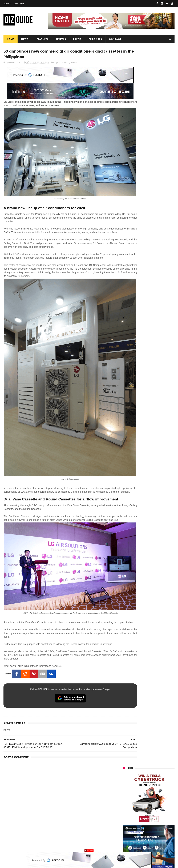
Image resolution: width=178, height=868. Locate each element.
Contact (19, 4)
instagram (127, 833)
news (74, 64)
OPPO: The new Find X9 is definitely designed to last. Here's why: (149, 178)
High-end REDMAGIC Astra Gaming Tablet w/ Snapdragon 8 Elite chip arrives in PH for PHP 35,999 (148, 301)
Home (11, 39)
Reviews (61, 39)
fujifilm (125, 807)
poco (143, 801)
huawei (126, 756)
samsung (149, 756)
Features (43, 39)
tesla (142, 846)
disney (143, 839)
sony (124, 795)
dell (158, 827)
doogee (152, 820)
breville (160, 846)
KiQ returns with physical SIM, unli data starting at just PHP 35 (157, 374)
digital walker (129, 820)
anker (147, 833)
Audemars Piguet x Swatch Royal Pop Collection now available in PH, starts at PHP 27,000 (158, 468)
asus (124, 782)
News (25, 39)
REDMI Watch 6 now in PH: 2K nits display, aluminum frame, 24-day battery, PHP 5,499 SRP (157, 450)
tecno (145, 788)
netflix (125, 814)
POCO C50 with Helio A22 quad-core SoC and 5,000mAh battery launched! (157, 321)
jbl (143, 827)
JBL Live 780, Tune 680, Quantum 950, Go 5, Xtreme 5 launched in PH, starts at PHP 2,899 (157, 413)
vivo (124, 769)
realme (144, 769)
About (7, 4)
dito (159, 795)
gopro (125, 846)
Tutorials (95, 39)
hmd (160, 839)
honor (125, 775)
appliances (61, 64)
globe (144, 775)
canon (144, 814)
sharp (145, 807)
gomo (125, 839)
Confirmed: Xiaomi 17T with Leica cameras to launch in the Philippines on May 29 (157, 357)
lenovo (125, 788)
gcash (125, 801)
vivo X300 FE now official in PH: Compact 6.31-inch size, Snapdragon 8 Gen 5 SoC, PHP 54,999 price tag (158, 431)
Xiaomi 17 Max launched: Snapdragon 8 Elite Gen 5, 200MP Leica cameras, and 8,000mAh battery (158, 339)
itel (160, 814)
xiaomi (145, 762)
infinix (144, 782)
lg (69, 64)
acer (142, 795)
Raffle (77, 39)
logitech (126, 827)
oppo (124, 762)
